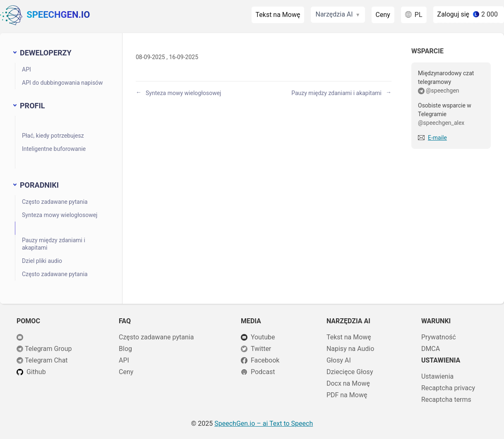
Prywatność (439, 337)
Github (36, 372)
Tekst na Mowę (278, 15)
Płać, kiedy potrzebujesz (53, 136)
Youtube (263, 337)
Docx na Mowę (348, 383)
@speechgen (443, 91)
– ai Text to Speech (264, 423)
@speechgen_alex (441, 123)
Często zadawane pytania (55, 202)
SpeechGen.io (45, 15)
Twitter (261, 349)
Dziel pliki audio (42, 261)
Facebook (265, 360)
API (26, 69)
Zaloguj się (454, 14)
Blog (125, 349)
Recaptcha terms (446, 400)
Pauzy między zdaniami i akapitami (54, 244)
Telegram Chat (46, 360)
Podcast (263, 372)
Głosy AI (339, 360)
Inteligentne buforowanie (54, 149)
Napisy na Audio (350, 349)
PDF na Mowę (347, 395)
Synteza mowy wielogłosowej (60, 215)
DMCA (431, 349)
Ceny (383, 15)
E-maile (437, 138)
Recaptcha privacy (448, 388)
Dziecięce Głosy (350, 372)
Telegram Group (48, 349)
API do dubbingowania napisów (62, 83)
